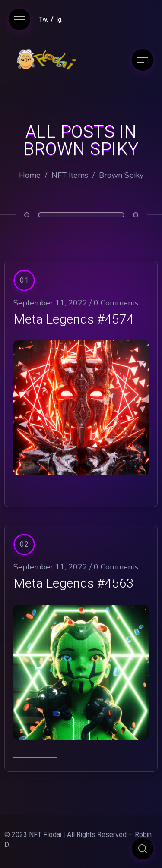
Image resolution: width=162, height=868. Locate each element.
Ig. (59, 20)
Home (30, 175)
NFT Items (70, 175)
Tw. (43, 20)
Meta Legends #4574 (74, 320)
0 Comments (116, 303)
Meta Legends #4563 (74, 584)
